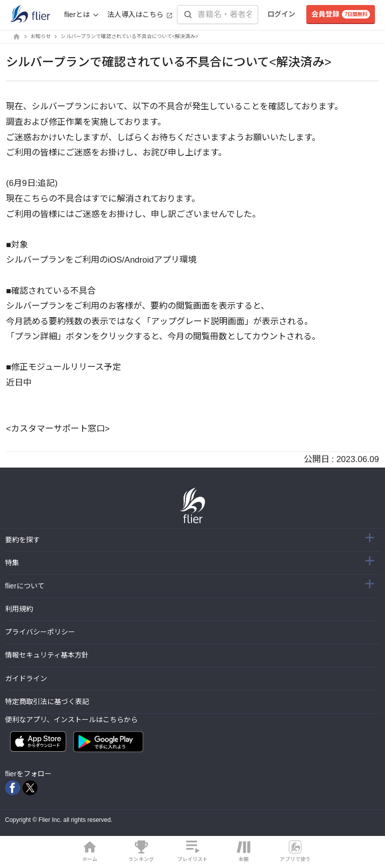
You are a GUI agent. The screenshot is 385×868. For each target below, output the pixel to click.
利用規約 (19, 609)
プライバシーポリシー (40, 632)
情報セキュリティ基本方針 (47, 655)
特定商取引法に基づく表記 (47, 702)
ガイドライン (26, 679)
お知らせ (41, 36)
